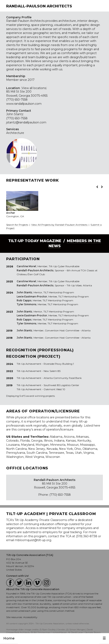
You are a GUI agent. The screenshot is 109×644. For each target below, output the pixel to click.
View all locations (34, 88)
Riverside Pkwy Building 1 (59, 364)
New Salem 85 (52, 371)
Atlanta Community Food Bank (63, 378)
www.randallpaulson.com (24, 104)
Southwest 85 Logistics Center (61, 385)
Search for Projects (17, 225)
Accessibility (30, 617)
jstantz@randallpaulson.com (26, 122)
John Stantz (15, 114)
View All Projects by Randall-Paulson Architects (60, 225)
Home (9, 638)
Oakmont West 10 (54, 389)
